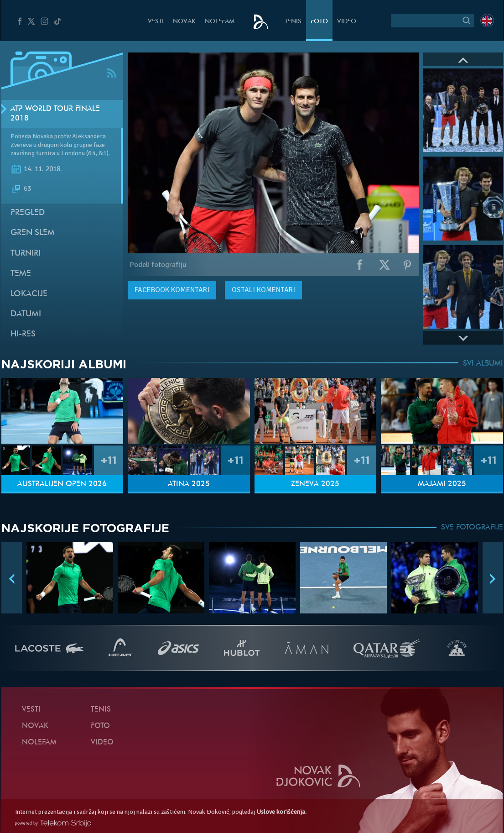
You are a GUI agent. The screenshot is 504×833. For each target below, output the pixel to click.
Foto (319, 22)
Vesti (156, 22)
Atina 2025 (189, 484)
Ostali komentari (263, 290)
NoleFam (220, 22)
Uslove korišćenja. (282, 812)
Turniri (26, 254)
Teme (21, 274)
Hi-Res (23, 334)
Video (347, 22)
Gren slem (33, 233)
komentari (172, 290)
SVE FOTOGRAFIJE (472, 528)
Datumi (26, 314)
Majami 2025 (442, 484)
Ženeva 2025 (315, 484)
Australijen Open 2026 (62, 484)
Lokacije (29, 294)
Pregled (28, 213)
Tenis (293, 22)
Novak (184, 22)
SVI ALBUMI (483, 364)
